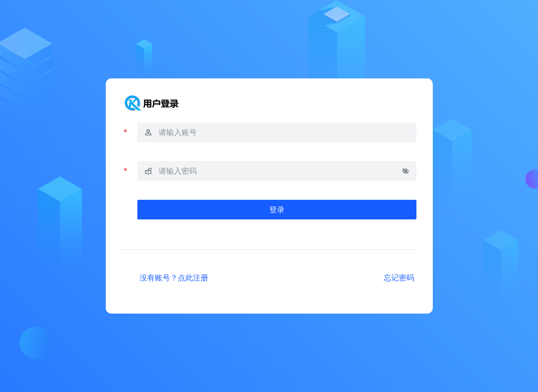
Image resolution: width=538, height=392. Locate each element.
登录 (277, 209)
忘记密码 (399, 277)
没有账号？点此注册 (174, 277)
